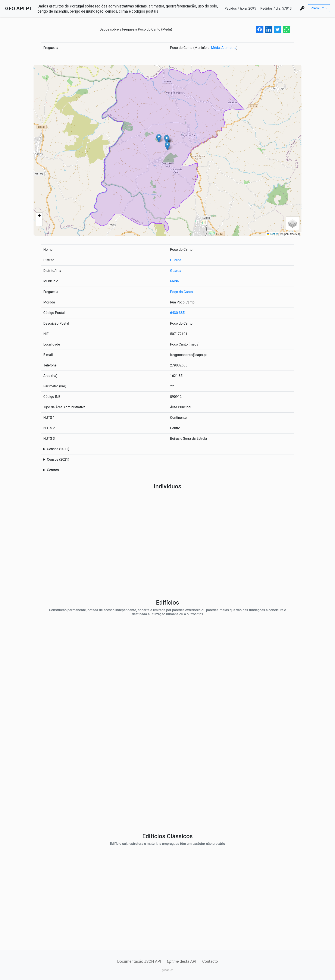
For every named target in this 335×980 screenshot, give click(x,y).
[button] (167, 146)
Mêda (215, 48)
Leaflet (272, 234)
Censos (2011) (58, 448)
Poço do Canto (181, 291)
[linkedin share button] (269, 29)
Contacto (210, 961)
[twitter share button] (278, 29)
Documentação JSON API (139, 961)
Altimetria (228, 48)
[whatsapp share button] (287, 29)
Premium (318, 8)
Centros (53, 469)
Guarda (176, 260)
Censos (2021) (58, 459)
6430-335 (177, 312)
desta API (181, 961)
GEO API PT (19, 9)
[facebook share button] (260, 29)
